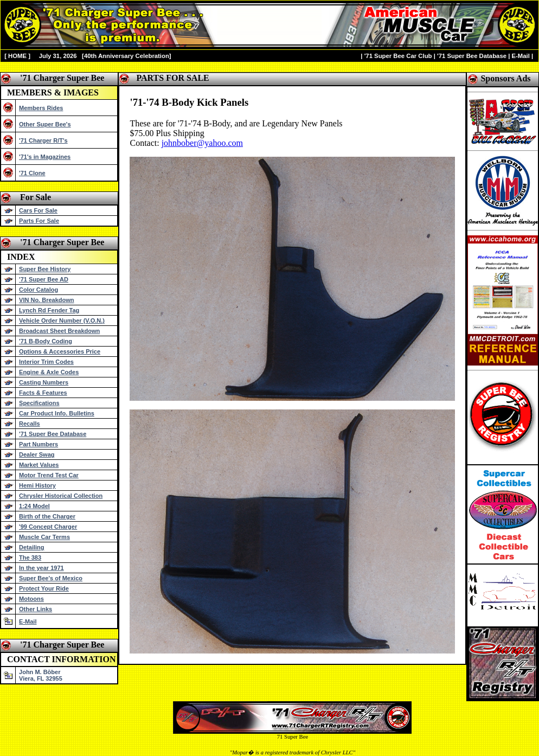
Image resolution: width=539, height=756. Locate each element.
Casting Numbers (44, 382)
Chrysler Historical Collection (61, 496)
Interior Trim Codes (46, 362)
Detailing (31, 547)
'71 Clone (32, 173)
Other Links (36, 609)
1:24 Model (34, 506)
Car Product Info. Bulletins (57, 413)
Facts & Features (43, 393)
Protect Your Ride (44, 588)
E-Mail (520, 56)
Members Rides (41, 108)
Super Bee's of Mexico (51, 578)
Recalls (30, 424)
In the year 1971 (41, 568)
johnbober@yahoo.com (202, 143)
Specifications (39, 403)
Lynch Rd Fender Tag (49, 310)
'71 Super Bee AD (44, 279)
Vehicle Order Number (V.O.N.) (62, 321)
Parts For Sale (39, 221)
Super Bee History (45, 269)
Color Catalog (39, 290)
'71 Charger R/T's (43, 140)
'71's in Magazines (45, 157)
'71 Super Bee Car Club (398, 56)
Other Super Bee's (45, 124)
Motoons (31, 599)
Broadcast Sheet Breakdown (59, 331)
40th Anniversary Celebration (127, 56)
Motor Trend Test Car (49, 475)
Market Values (39, 465)
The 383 (30, 558)
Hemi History (37, 485)
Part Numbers (39, 444)
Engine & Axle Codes (49, 372)
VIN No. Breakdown (46, 300)
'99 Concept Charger (48, 527)
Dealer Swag (37, 454)
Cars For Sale (38, 210)
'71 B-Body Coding (46, 341)
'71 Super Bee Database (472, 56)
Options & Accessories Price (60, 351)
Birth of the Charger (47, 516)
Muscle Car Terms (44, 537)
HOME (17, 56)
